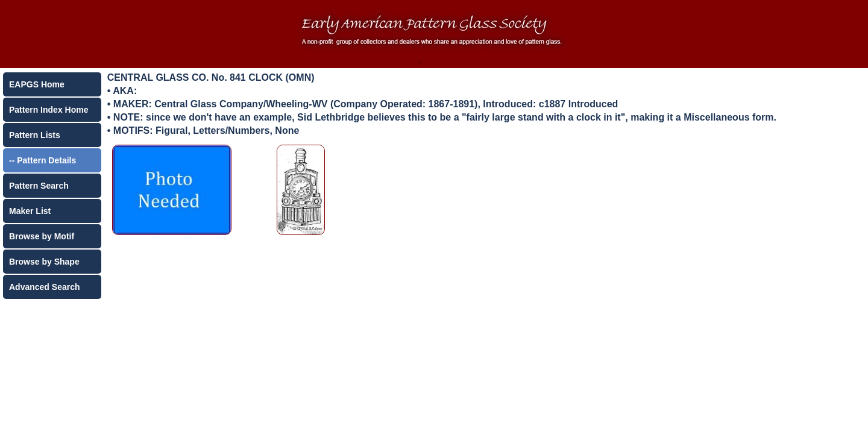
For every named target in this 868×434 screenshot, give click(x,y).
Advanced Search (45, 287)
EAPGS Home (37, 84)
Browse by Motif (42, 236)
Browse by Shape (44, 262)
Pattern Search (39, 186)
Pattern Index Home (49, 110)
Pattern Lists (35, 135)
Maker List (30, 211)
